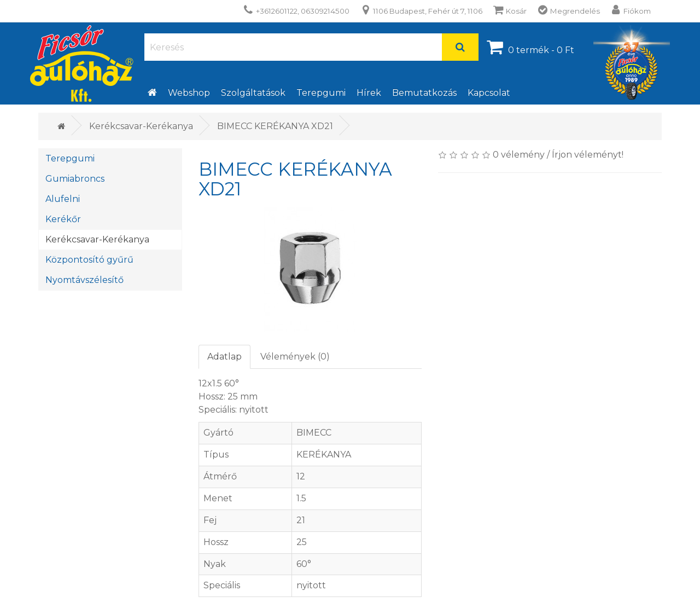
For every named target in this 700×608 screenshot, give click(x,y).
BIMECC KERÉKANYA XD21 (275, 126)
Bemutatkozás (424, 93)
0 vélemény (519, 155)
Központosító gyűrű (89, 260)
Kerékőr (63, 219)
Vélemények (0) (295, 357)
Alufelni (63, 199)
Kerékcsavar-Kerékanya (141, 126)
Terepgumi (321, 93)
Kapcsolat (489, 93)
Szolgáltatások (253, 93)
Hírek (369, 93)
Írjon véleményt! (588, 155)
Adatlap (224, 357)
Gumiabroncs (75, 179)
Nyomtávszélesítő (84, 280)
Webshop (189, 93)
